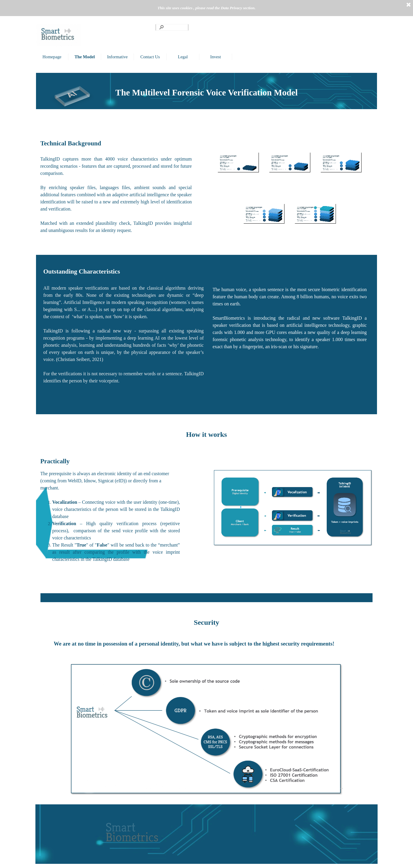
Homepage (52, 57)
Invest (216, 57)
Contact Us (150, 57)
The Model (85, 57)
